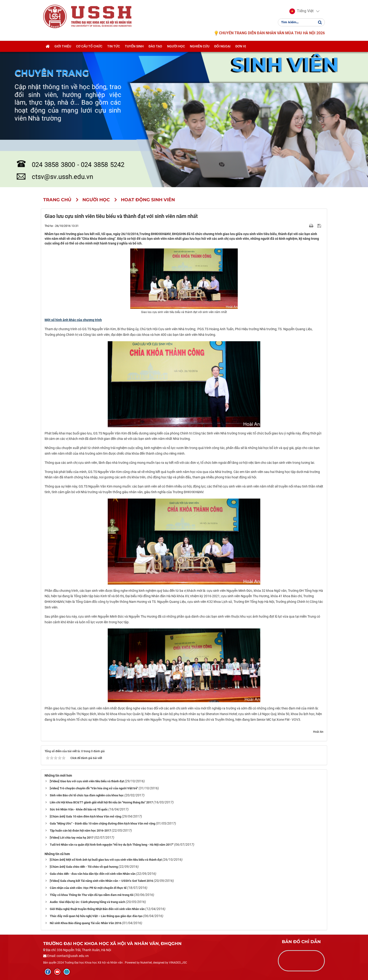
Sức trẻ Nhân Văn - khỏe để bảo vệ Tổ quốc (79, 809)
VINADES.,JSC (178, 963)
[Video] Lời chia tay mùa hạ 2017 (72, 838)
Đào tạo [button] (155, 46)
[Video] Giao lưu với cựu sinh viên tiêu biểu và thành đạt (87, 781)
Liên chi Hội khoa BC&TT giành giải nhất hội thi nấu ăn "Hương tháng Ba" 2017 (101, 802)
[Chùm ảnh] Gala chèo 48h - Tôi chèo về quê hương (84, 867)
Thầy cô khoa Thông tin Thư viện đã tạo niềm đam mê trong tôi (92, 895)
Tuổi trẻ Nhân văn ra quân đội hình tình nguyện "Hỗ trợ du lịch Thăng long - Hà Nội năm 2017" (112, 845)
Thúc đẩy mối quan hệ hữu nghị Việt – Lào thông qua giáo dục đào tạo (96, 916)
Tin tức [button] (114, 46)
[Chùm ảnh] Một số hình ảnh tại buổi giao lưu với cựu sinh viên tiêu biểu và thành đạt (106, 860)
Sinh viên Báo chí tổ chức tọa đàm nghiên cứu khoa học (87, 795)
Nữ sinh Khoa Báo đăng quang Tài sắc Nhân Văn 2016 (86, 923)
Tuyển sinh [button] (134, 46)
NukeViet (146, 963)
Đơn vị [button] (241, 46)
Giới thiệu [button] (63, 46)
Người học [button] (176, 46)
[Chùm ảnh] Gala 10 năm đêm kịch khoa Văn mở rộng (85, 816)
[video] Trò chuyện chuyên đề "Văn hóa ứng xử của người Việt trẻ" (94, 788)
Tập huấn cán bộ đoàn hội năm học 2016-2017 (80, 831)
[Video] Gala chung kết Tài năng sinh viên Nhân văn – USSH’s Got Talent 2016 (101, 881)
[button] (301, 11)
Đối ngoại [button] (222, 46)
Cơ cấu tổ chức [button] (89, 46)
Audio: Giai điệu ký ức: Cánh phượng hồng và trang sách (87, 902)
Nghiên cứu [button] (200, 46)
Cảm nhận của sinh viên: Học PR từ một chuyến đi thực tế (88, 888)
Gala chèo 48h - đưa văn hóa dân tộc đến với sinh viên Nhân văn (93, 874)
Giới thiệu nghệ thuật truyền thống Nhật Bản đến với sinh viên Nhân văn (97, 909)
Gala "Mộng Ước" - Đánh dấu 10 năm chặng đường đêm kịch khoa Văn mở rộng (102, 823)
